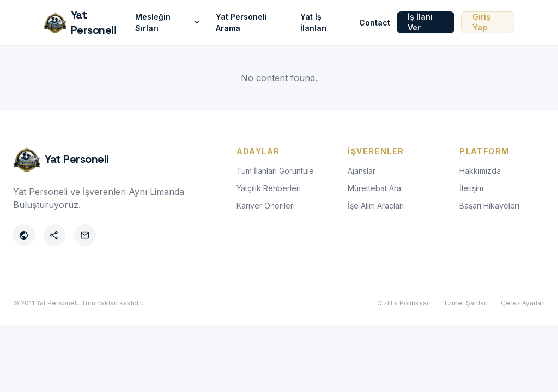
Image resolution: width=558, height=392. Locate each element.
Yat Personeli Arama (241, 22)
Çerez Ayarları (523, 303)
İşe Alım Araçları (376, 206)
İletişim (471, 188)
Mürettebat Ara (374, 188)
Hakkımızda (480, 171)
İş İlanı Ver (420, 22)
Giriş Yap (481, 22)
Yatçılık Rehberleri (269, 188)
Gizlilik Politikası (403, 303)
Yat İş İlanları (314, 22)
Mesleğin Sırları (169, 22)
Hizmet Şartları (465, 303)
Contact (375, 23)
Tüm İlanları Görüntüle (275, 171)
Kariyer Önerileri (266, 206)
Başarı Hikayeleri (489, 206)
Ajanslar (362, 171)
